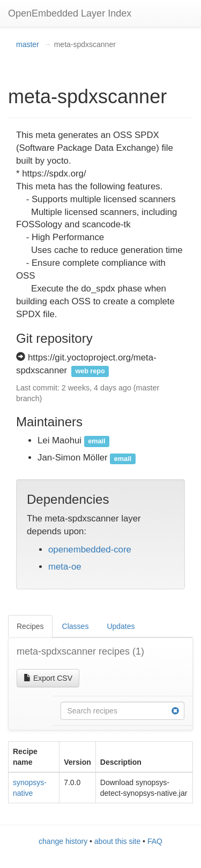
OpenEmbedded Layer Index (70, 13)
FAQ (155, 841)
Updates (121, 626)
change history (63, 841)
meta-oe (65, 567)
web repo (90, 371)
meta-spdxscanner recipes (80, 651)
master (28, 44)
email (96, 441)
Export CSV (48, 678)
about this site (117, 841)
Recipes (30, 626)
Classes (76, 626)
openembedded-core (90, 550)
